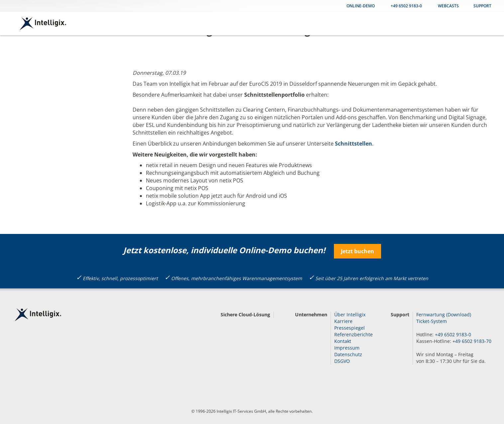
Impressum (347, 348)
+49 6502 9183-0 (406, 6)
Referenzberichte (353, 334)
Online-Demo (361, 6)
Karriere (343, 321)
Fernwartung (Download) (444, 315)
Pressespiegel (350, 328)
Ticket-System (432, 321)
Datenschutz (348, 354)
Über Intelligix (350, 315)
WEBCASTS (448, 6)
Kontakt (343, 341)
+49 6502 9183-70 (472, 341)
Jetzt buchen (357, 251)
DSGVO (342, 361)
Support (482, 6)
